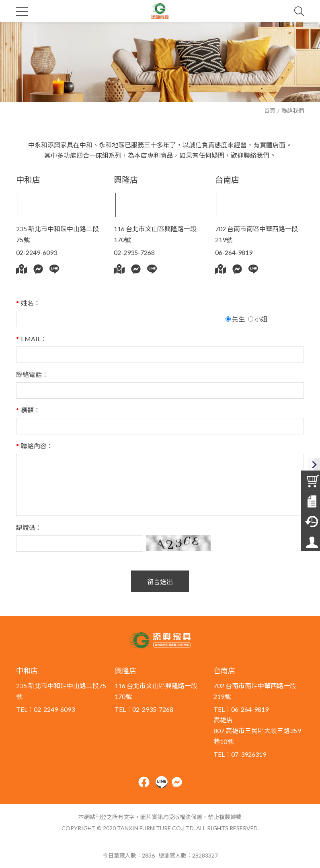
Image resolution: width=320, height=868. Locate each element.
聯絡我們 (293, 111)
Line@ (54, 269)
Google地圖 (22, 269)
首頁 (270, 111)
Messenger (38, 269)
